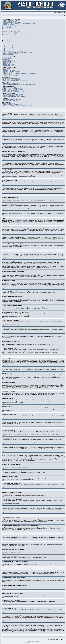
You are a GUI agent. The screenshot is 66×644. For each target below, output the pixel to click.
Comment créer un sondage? (8, 45)
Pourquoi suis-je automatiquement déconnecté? (12, 23)
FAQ (28, 11)
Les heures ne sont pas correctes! (9, 34)
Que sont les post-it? (6, 63)
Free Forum (37, 642)
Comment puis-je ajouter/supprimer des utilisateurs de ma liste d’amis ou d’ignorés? (19, 84)
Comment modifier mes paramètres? (9, 33)
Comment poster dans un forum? (9, 42)
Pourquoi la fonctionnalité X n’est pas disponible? (12, 104)
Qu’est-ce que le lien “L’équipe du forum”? (10, 76)
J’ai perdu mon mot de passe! (8, 25)
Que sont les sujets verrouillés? (8, 64)
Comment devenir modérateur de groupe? (10, 73)
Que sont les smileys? (7, 59)
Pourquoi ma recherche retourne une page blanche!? (13, 89)
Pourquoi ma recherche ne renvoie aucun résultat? (12, 88)
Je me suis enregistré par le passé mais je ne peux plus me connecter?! (16, 27)
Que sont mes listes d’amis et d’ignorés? (10, 83)
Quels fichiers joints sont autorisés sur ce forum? (12, 99)
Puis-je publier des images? (8, 60)
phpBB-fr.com (36, 643)
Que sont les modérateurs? (8, 69)
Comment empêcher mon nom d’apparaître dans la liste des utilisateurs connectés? (19, 24)
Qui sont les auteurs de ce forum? (9, 103)
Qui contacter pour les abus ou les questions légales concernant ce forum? (17, 105)
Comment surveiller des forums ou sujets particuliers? (13, 95)
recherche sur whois (16, 627)
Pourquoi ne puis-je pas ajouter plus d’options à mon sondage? (15, 46)
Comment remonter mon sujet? (8, 54)
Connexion (37, 11)
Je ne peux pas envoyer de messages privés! (11, 78)
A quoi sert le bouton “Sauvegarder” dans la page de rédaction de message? (17, 52)
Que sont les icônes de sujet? (8, 65)
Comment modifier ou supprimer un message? (11, 43)
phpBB (33, 641)
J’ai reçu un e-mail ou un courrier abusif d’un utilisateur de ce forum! (16, 81)
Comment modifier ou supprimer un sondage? (11, 47)
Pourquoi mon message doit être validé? (10, 53)
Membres (32, 11)
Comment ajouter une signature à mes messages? (12, 44)
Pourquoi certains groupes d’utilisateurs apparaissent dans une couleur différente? (18, 74)
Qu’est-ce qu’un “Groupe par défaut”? (10, 75)
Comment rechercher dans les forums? (10, 87)
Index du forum (5, 15)
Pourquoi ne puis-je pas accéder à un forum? (11, 48)
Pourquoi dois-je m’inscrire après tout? (10, 22)
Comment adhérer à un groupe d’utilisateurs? (11, 71)
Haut (3, 118)
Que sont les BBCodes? (7, 57)
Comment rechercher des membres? (9, 90)
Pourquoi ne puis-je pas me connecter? (10, 21)
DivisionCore (41, 642)
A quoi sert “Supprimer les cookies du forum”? (11, 30)
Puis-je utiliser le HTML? (7, 58)
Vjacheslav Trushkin (31, 642)
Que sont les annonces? (7, 62)
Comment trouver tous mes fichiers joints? (11, 100)
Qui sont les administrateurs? (8, 68)
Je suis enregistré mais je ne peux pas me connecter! (13, 26)
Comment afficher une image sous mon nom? (11, 37)
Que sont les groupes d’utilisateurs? (9, 70)
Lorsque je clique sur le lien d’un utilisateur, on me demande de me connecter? (19, 39)
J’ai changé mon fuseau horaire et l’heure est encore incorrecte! (15, 35)
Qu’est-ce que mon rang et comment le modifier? (12, 38)
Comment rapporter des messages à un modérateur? (13, 51)
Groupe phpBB (41, 610)
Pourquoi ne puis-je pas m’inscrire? (9, 29)
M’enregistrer (23, 11)
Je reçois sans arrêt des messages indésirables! (12, 80)
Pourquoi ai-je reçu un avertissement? (10, 50)
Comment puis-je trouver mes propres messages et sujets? (14, 92)
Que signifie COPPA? (6, 28)
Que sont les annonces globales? (9, 61)
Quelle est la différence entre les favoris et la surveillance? (14, 94)
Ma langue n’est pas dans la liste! (9, 36)
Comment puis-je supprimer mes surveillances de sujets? (13, 96)
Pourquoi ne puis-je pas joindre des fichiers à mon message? (14, 49)
